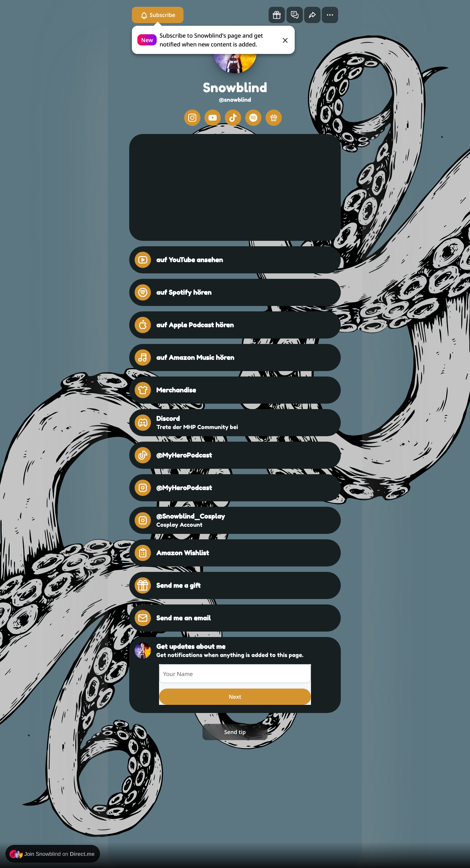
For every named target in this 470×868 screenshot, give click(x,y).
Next (235, 697)
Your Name (178, 674)
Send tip (235, 732)
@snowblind (235, 100)
